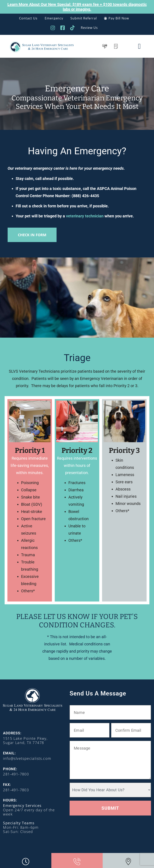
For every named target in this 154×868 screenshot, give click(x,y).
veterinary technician (85, 216)
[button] (139, 46)
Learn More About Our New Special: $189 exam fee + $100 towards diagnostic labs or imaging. (77, 7)
